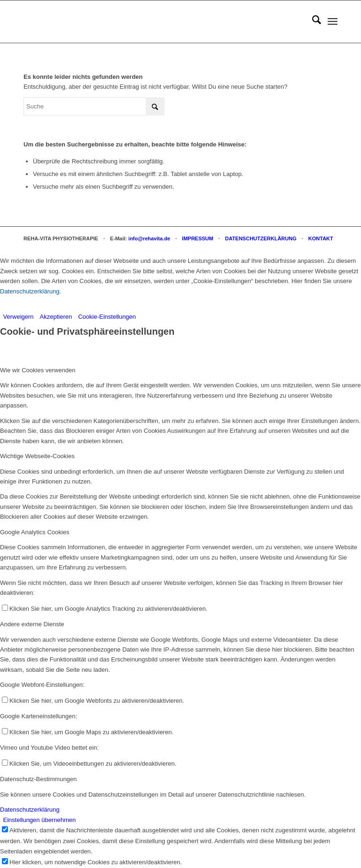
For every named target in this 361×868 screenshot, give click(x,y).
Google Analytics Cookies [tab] (35, 532)
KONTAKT (321, 238)
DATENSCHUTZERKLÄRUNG (261, 238)
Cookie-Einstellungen (107, 317)
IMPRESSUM (198, 238)
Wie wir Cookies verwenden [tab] (38, 370)
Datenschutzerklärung (30, 291)
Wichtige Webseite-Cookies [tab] (37, 456)
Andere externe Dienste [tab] (32, 624)
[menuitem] (312, 22)
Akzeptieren (56, 317)
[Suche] (312, 22)
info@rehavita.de (149, 238)
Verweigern (19, 317)
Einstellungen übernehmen (40, 820)
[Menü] (333, 22)
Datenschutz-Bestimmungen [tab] (38, 779)
